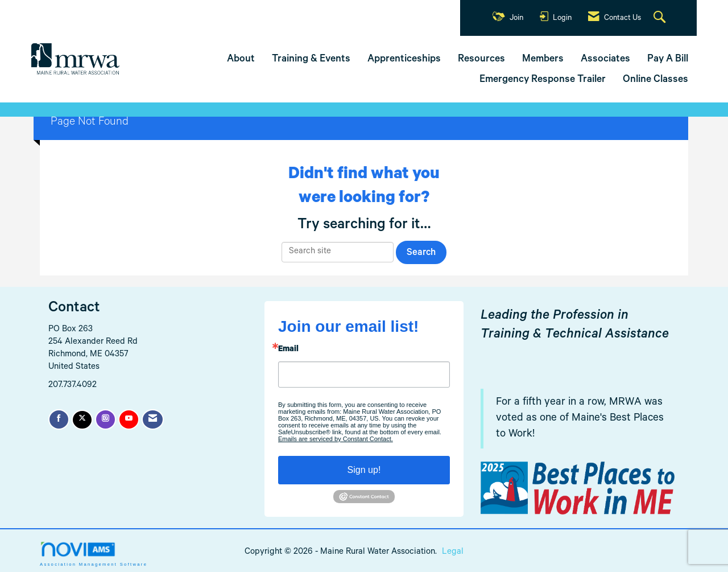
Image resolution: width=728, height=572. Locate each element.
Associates (605, 60)
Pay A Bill (668, 60)
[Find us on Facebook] (59, 419)
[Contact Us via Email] (153, 419)
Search (421, 254)
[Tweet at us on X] (82, 420)
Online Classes (655, 80)
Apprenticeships (404, 60)
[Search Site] (661, 18)
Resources (481, 60)
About (241, 60)
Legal (453, 552)
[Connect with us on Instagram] (106, 419)
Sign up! (364, 470)
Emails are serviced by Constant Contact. (336, 439)
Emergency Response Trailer (543, 80)
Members (543, 60)
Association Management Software (94, 554)
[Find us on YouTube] (129, 419)
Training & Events (311, 60)
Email (288, 350)
